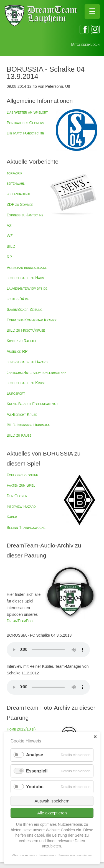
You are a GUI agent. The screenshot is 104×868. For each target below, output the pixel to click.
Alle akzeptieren (52, 813)
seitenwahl (16, 183)
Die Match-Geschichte (25, 133)
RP (9, 257)
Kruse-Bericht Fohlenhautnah (32, 404)
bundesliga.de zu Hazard (27, 362)
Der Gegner (17, 496)
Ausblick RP (17, 351)
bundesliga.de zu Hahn (25, 278)
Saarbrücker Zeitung (25, 309)
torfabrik (15, 173)
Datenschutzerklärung (75, 855)
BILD (11, 246)
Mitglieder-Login (85, 44)
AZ (9, 226)
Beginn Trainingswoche (26, 527)
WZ (10, 236)
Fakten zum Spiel (21, 485)
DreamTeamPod (20, 621)
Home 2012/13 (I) (21, 729)
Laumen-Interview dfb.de (27, 288)
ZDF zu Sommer (20, 204)
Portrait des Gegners (25, 123)
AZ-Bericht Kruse (22, 414)
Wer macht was (23, 855)
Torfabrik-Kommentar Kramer (32, 320)
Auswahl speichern (52, 801)
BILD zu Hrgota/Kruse (26, 330)
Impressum (46, 855)
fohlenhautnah (19, 194)
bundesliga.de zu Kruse (26, 383)
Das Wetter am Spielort (27, 112)
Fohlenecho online (22, 475)
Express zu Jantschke (25, 215)
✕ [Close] (95, 737)
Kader (12, 517)
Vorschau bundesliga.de (27, 267)
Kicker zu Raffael (22, 341)
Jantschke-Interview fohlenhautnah (36, 372)
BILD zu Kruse (19, 435)
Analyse (35, 755)
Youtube (35, 787)
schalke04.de (18, 299)
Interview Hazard (21, 506)
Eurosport (16, 393)
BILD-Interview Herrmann (28, 425)
